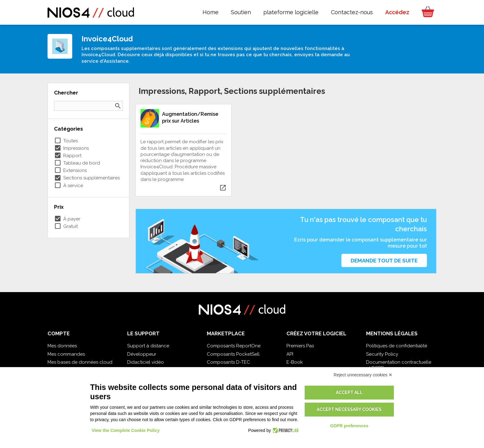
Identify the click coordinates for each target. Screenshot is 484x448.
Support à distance (148, 346)
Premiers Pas (300, 346)
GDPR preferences (349, 426)
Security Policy (382, 354)
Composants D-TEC (228, 362)
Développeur (142, 354)
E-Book (295, 362)
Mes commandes (66, 354)
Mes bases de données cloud (80, 362)
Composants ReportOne (234, 346)
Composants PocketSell (233, 354)
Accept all (349, 392)
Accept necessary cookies (349, 409)
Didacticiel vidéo (146, 362)
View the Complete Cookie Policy (126, 430)
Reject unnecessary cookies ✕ (363, 375)
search (118, 106)
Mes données (62, 346)
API (290, 354)
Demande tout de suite (384, 261)
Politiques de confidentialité (397, 346)
